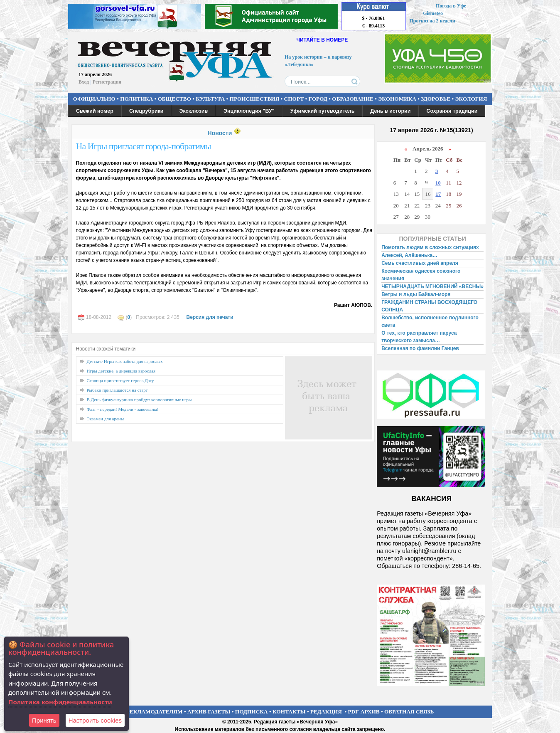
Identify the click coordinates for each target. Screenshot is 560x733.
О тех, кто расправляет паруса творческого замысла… (419, 337)
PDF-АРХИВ (364, 712)
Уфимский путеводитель (323, 111)
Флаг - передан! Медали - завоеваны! (123, 409)
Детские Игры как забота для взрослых (125, 361)
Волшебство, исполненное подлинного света (430, 321)
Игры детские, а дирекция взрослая (121, 371)
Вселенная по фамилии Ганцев (420, 348)
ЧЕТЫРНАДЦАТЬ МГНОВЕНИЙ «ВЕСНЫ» (432, 286)
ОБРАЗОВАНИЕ (353, 99)
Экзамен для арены (106, 419)
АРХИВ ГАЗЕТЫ (209, 712)
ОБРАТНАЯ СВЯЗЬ (409, 712)
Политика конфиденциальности (60, 702)
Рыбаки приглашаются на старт (117, 390)
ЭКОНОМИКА (397, 99)
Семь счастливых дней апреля (420, 263)
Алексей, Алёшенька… (409, 255)
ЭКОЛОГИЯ (471, 99)
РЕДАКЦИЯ (326, 712)
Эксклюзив (194, 111)
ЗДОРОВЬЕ (436, 99)
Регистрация (107, 82)
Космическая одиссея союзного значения (421, 275)
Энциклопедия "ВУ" (249, 111)
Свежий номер (95, 111)
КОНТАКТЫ (289, 712)
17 (438, 194)
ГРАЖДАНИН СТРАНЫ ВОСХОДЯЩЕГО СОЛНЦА (429, 306)
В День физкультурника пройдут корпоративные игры (139, 400)
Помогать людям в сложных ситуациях (430, 247)
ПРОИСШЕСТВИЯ (255, 99)
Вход (84, 82)
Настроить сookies (95, 720)
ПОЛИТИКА (136, 99)
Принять (44, 720)
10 (438, 183)
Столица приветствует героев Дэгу (120, 380)
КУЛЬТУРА (210, 99)
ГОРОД (318, 99)
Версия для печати (210, 317)
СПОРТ (294, 99)
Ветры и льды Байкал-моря (416, 294)
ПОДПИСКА (252, 712)
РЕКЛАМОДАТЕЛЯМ (155, 712)
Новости (220, 133)
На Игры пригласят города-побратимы (144, 146)
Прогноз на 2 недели (432, 21)
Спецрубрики (146, 111)
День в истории (390, 111)
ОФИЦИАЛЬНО (94, 99)
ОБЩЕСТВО (174, 99)
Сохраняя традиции (452, 111)
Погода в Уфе (451, 6)
